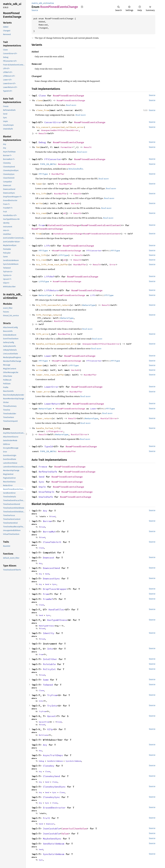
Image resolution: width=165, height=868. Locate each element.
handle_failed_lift (48, 428)
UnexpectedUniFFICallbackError (60, 130)
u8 (77, 203)
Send (42, 477)
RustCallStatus (63, 321)
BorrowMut (49, 532)
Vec (73, 203)
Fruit (46, 818)
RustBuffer (58, 174)
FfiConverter (53, 159)
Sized (53, 516)
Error (113, 264)
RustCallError (109, 418)
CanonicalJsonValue (74, 829)
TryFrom (52, 695)
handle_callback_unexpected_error (57, 344)
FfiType (43, 174)
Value (65, 834)
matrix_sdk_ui (38, 3)
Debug (42, 142)
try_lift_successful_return (53, 305)
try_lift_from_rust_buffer (52, 264)
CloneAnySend (51, 776)
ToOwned (48, 685)
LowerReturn (52, 404)
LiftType (44, 281)
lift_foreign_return (48, 315)
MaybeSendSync (52, 839)
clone (39, 100)
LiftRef (49, 277)
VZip (50, 729)
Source (35, 10)
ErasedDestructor (54, 808)
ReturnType (45, 295)
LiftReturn (51, 290)
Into (50, 649)
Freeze (43, 467)
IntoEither (50, 659)
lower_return (44, 418)
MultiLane (43, 735)
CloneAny (49, 766)
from (39, 234)
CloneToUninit (52, 542)
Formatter (66, 147)
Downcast (49, 558)
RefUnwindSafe (48, 472)
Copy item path (82, 7)
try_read (41, 213)
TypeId (49, 446)
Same (46, 680)
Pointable (49, 664)
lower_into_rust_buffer (50, 375)
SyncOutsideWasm (73, 761)
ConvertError (53, 122)
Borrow (47, 521)
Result (43, 133)
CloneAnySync (51, 797)
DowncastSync (51, 579)
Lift (47, 246)
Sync (42, 482)
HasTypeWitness (57, 620)
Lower (48, 356)
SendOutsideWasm (55, 761)
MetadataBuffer (67, 164)
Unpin (42, 487)
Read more (71, 105)
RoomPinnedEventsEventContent (101, 225)
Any (45, 511)
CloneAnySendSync (54, 787)
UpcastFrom (44, 722)
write (39, 203)
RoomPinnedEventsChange (68, 96)
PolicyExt (49, 669)
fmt (38, 147)
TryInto (52, 706)
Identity (49, 633)
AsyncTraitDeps (53, 755)
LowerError (51, 387)
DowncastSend (51, 568)
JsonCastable (51, 829)
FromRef (48, 599)
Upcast (51, 716)
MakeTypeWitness (47, 626)
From (42, 225)
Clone (42, 96)
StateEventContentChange (63, 225)
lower (39, 184)
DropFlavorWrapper (55, 589)
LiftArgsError (55, 431)
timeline (50, 3)
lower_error (43, 392)
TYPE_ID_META (48, 164)
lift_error (43, 334)
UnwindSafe (46, 497)
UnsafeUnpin (46, 492)
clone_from (43, 110)
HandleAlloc (56, 610)
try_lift (41, 194)
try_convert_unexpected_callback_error (60, 127)
